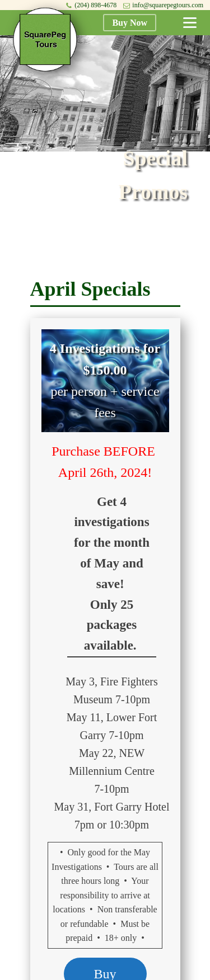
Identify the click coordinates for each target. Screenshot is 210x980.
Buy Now (130, 23)
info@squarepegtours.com (168, 5)
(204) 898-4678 (95, 5)
